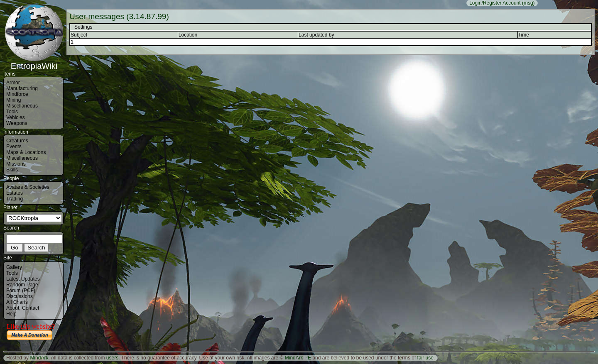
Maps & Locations (26, 152)
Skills (12, 170)
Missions (16, 164)
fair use (425, 358)
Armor (13, 83)
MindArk (39, 358)
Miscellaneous (22, 106)
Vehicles (16, 117)
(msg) (528, 3)
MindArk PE (298, 358)
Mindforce (17, 94)
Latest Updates (23, 279)
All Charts (17, 302)
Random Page (22, 285)
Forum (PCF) (21, 291)
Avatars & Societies (28, 187)
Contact (31, 308)
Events (14, 147)
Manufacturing (22, 88)
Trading (15, 199)
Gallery (14, 267)
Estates (15, 193)
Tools (12, 112)
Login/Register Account (495, 3)
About (13, 308)
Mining (13, 100)
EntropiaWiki (34, 62)
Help (11, 314)
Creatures (17, 141)
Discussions (20, 296)
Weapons (17, 123)
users (112, 358)
